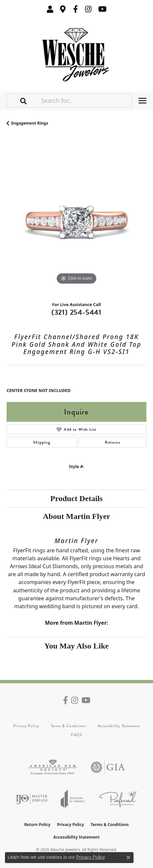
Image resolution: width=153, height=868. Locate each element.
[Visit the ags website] (53, 767)
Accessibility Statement (119, 726)
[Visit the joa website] (73, 799)
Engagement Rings (30, 123)
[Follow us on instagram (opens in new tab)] (88, 9)
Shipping (42, 442)
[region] (76, 216)
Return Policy (37, 825)
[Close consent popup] (128, 857)
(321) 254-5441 (76, 312)
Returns (112, 442)
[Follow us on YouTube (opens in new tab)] (102, 9)
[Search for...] (86, 100)
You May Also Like (76, 646)
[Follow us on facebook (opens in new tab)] (76, 9)
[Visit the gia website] (108, 767)
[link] (63, 9)
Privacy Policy (26, 726)
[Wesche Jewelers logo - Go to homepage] (77, 53)
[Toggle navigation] (142, 101)
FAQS (76, 735)
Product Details (77, 498)
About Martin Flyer (76, 516)
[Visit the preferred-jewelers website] (118, 799)
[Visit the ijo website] (31, 799)
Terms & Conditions (68, 726)
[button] (50, 9)
